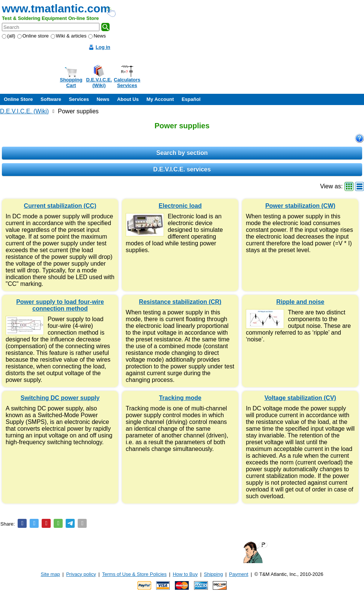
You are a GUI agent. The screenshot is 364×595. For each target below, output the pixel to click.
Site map (50, 574)
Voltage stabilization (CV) (300, 398)
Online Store (18, 99)
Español (191, 99)
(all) (9, 36)
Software (51, 99)
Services (79, 99)
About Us (128, 99)
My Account (160, 99)
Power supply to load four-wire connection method (60, 305)
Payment (238, 574)
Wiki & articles (69, 36)
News (97, 36)
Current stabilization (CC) (60, 206)
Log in (103, 47)
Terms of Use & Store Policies (134, 574)
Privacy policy (81, 574)
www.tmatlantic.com (56, 8)
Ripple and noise (300, 302)
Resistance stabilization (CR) (180, 302)
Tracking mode (180, 398)
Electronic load (180, 206)
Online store (33, 36)
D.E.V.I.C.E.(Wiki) (99, 83)
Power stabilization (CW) (300, 206)
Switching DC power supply (60, 398)
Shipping (213, 574)
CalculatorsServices (127, 83)
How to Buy (185, 574)
